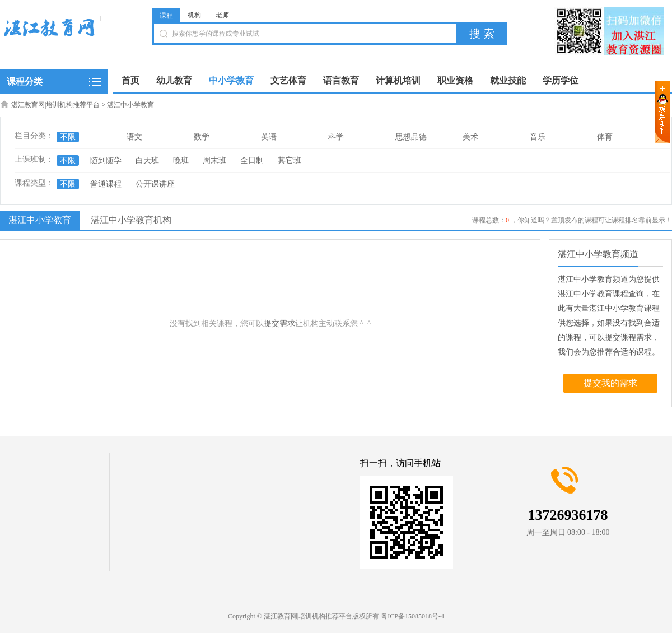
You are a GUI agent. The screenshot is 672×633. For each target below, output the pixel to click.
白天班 (147, 160)
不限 (68, 137)
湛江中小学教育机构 (131, 220)
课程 (166, 16)
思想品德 (411, 137)
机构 (194, 15)
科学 (336, 137)
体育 (605, 137)
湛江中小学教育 (130, 105)
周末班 (214, 160)
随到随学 (106, 160)
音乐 (538, 137)
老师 (222, 15)
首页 (130, 80)
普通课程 (106, 184)
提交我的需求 (610, 383)
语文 (134, 137)
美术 (470, 137)
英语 (269, 137)
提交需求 (279, 324)
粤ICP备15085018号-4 (412, 616)
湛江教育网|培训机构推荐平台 (55, 105)
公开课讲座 (155, 184)
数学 (202, 137)
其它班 (290, 160)
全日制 (252, 160)
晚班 (181, 160)
